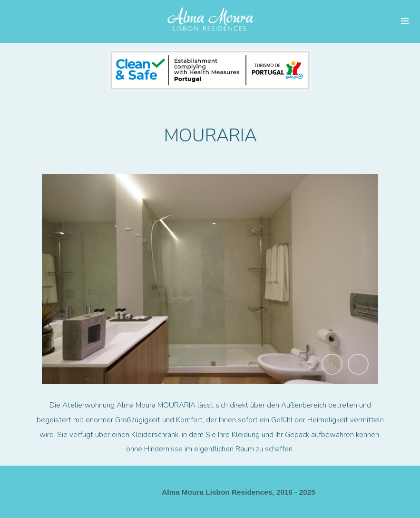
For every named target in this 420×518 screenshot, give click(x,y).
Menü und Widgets (405, 21)
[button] (332, 364)
